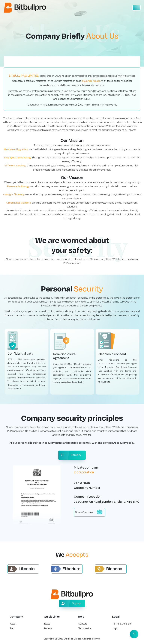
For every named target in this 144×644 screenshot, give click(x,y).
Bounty (48, 628)
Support (83, 624)
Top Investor (85, 628)
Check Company (89, 512)
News (47, 624)
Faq (12, 628)
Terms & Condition (122, 624)
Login (115, 628)
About (13, 624)
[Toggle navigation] (136, 8)
